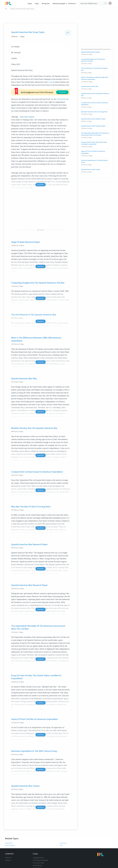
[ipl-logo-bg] (9, 3)
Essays (31, 4)
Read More (41, 260)
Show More (41, 178)
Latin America (63, 837)
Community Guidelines (41, 854)
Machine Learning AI (59, 4)
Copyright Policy (38, 851)
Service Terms (38, 862)
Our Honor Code (38, 856)
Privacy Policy (37, 859)
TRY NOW (46, 88)
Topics (38, 4)
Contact (8, 854)
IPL (6, 9)
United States (61, 93)
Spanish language (10, 839)
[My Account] (111, 3)
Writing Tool (46, 4)
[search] (105, 3)
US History (71, 4)
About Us (8, 851)
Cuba (51, 82)
